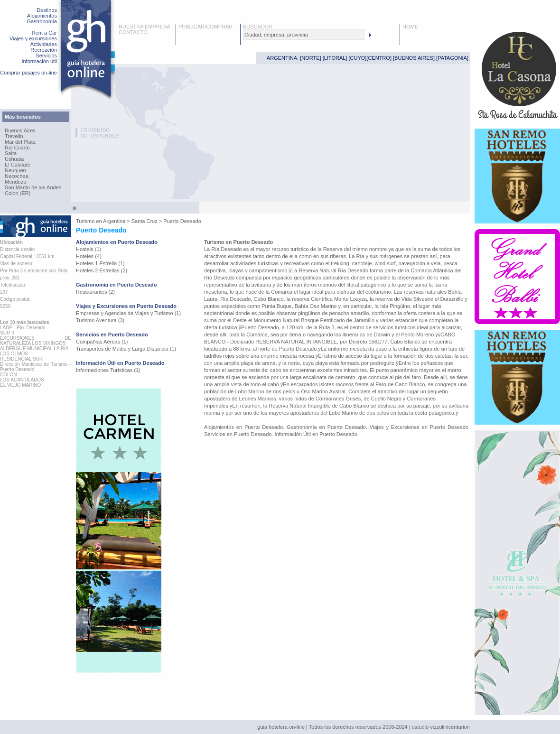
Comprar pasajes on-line (28, 73)
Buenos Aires (20, 130)
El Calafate (18, 165)
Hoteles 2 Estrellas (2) (102, 270)
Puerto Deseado (182, 221)
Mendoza (15, 182)
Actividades (44, 44)
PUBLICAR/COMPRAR (205, 27)
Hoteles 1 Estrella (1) (100, 263)
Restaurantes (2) (95, 292)
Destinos (47, 10)
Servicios (46, 56)
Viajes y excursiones (33, 38)
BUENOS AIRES (414, 58)
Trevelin (14, 136)
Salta (11, 153)
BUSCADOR (258, 27)
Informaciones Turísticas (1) (108, 370)
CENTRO (379, 58)
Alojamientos (42, 16)
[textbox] (304, 35)
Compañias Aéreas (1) (102, 342)
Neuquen (15, 170)
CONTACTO (133, 32)
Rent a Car (44, 33)
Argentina (114, 221)
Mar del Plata (20, 142)
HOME (410, 27)
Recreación (44, 50)
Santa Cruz (145, 221)
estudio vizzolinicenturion (441, 727)
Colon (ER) (18, 193)
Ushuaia (14, 159)
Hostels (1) (89, 249)
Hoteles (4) (89, 256)
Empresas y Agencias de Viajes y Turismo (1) (128, 313)
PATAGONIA (452, 58)
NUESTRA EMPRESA (145, 27)
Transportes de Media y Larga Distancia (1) (126, 349)
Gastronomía (42, 21)
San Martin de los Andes (33, 187)
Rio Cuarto (17, 148)
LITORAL (335, 58)
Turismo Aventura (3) (100, 320)
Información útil (39, 61)
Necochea (17, 176)
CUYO (358, 58)
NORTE (310, 58)
